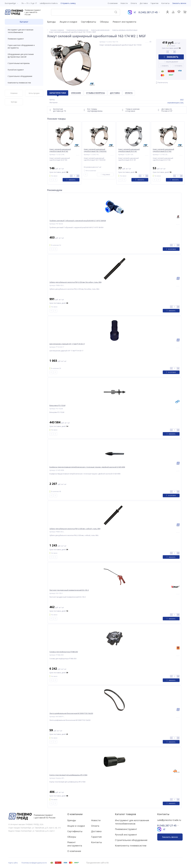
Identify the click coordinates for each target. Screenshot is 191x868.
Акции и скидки (68, 22)
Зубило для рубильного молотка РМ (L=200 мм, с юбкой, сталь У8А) (75, 529)
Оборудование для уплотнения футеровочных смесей (24, 56)
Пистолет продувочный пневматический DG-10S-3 (69, 590)
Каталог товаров (125, 814)
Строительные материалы (19, 63)
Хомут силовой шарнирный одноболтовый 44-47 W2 (60, 150)
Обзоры (104, 22)
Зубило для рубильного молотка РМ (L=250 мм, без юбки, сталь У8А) (75, 282)
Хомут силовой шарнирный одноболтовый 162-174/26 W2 (95, 150)
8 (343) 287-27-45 (148, 12)
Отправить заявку (68, 3)
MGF (182, 100)
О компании (75, 814)
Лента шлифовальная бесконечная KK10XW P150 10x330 (71, 713)
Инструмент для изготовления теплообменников (24, 31)
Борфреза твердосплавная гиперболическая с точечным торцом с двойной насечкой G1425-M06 (87, 467)
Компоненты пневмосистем (24, 83)
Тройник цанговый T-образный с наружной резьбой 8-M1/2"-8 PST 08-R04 (78, 221)
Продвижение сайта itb (97, 863)
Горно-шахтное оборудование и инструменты (24, 46)
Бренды (51, 22)
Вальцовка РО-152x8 (57, 405)
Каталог (24, 22)
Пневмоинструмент (24, 39)
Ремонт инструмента (124, 22)
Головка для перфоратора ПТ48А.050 (64, 652)
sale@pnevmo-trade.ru (49, 3)
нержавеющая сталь (175, 102)
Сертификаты (89, 22)
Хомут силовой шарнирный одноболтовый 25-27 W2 (163, 150)
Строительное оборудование (24, 76)
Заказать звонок (179, 3)
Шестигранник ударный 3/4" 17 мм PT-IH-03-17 (67, 344)
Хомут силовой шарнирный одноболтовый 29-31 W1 (129, 150)
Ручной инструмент (24, 70)
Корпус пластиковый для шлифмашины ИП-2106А (68, 775)
